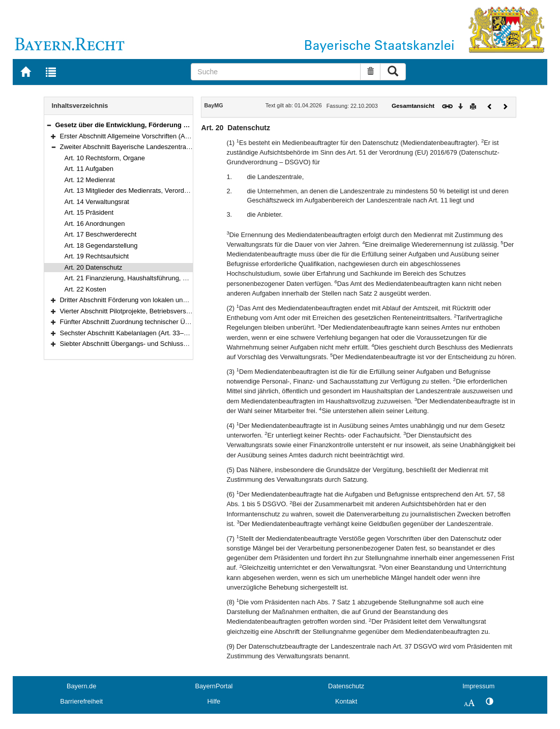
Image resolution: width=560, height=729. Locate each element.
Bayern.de (81, 686)
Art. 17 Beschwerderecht (101, 234)
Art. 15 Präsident (89, 212)
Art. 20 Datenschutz (94, 267)
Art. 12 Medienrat (90, 180)
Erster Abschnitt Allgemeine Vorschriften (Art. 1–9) (133, 136)
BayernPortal (214, 686)
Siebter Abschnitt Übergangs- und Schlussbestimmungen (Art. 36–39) (162, 344)
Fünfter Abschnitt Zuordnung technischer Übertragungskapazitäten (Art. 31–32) (175, 322)
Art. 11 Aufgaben (89, 169)
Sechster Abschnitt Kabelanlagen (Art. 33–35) (127, 333)
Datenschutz (346, 686)
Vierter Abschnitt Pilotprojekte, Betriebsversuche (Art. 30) (143, 311)
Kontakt (346, 701)
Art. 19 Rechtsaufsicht (97, 256)
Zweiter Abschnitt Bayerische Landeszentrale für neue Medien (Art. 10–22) (169, 147)
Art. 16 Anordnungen (95, 224)
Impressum (478, 686)
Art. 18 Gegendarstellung (101, 245)
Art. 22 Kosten (85, 289)
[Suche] (276, 72)
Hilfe (214, 701)
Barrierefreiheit (81, 701)
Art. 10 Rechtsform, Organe (105, 158)
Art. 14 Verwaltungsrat (97, 202)
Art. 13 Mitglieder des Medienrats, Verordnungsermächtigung (153, 191)
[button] (49, 125)
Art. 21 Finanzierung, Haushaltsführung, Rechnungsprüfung (152, 278)
